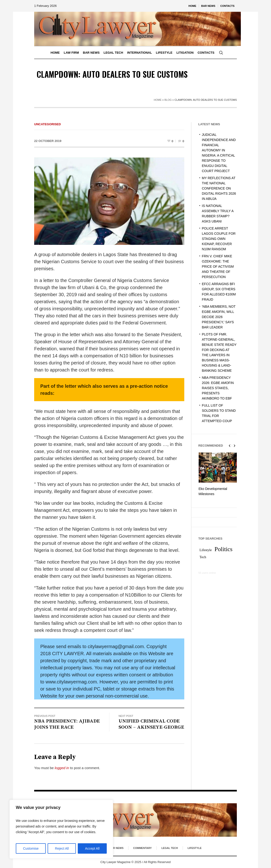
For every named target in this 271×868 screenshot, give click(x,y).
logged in (62, 768)
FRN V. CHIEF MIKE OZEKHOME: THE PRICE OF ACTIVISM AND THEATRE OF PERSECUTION (218, 266)
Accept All (92, 848)
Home (158, 100)
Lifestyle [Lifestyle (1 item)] (206, 549)
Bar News (116, 848)
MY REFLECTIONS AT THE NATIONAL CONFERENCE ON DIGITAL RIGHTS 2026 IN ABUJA (219, 188)
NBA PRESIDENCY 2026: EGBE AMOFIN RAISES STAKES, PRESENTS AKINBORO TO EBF (218, 388)
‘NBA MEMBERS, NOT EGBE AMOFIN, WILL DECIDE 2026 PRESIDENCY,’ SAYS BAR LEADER (219, 317)
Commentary (142, 848)
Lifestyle (195, 848)
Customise (31, 848)
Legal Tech (170, 848)
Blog (168, 100)
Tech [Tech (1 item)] (203, 556)
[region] (61, 829)
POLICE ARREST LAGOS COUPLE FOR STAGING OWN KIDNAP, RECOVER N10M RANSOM (219, 239)
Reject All (62, 848)
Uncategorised (47, 124)
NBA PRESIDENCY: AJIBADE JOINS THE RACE (67, 724)
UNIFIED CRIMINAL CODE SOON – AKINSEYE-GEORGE (151, 724)
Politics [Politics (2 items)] (223, 548)
